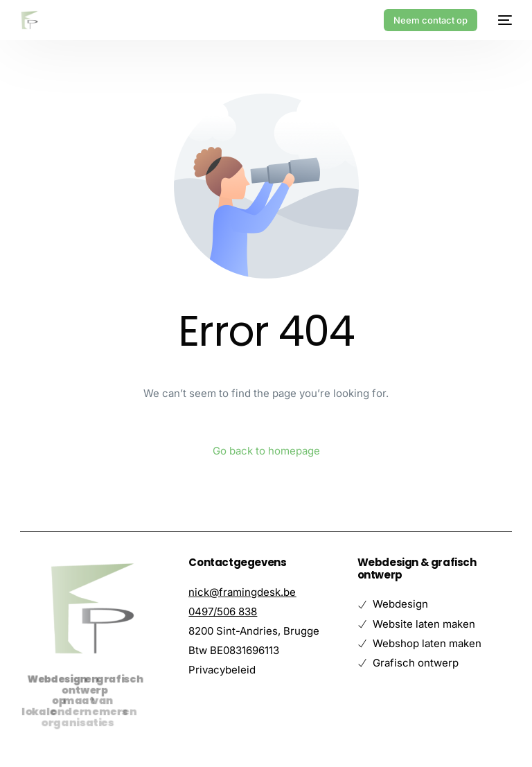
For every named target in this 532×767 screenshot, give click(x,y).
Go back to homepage (266, 451)
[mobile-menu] (502, 20)
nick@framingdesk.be (242, 592)
